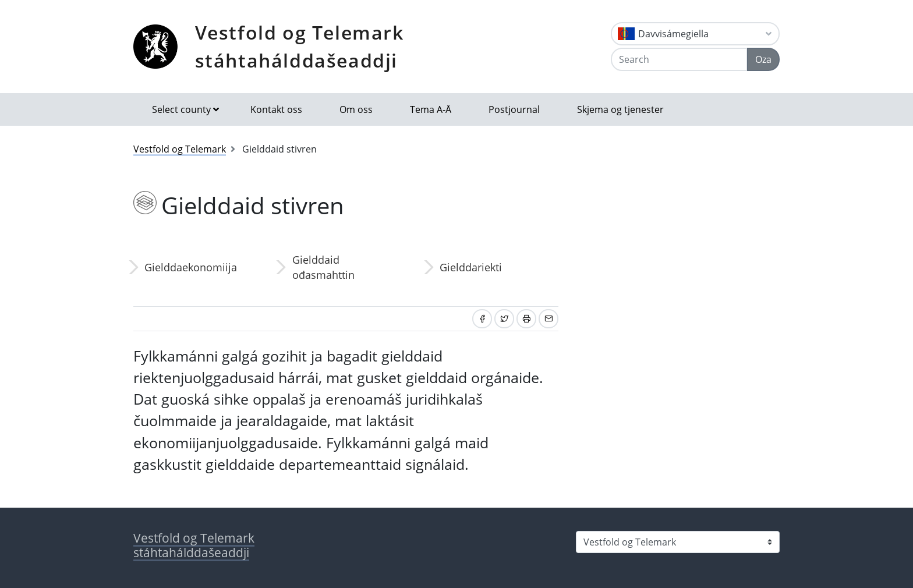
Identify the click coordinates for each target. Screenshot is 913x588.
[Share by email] (548, 319)
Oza (763, 59)
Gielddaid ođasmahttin (323, 267)
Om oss (356, 109)
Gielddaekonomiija (191, 267)
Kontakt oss (276, 109)
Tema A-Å (431, 109)
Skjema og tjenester (620, 109)
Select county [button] (181, 109)
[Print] (526, 319)
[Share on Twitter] (504, 319)
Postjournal (514, 109)
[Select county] (678, 542)
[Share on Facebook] (482, 319)
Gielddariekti (471, 267)
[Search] (679, 59)
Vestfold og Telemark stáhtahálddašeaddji (300, 46)
